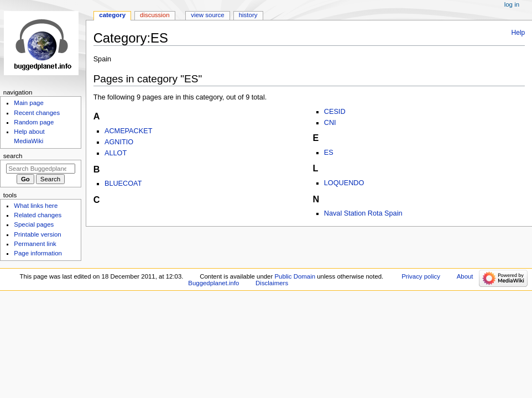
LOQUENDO (344, 183)
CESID (335, 112)
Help (518, 33)
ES (329, 153)
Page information (38, 253)
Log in (512, 4)
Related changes (38, 215)
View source (207, 15)
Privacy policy (421, 276)
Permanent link (35, 244)
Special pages (34, 224)
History (248, 15)
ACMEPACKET (128, 131)
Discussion (155, 15)
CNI (330, 123)
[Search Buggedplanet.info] (41, 169)
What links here (36, 206)
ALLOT (116, 153)
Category (112, 15)
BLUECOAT (123, 184)
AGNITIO (119, 142)
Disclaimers (272, 283)
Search (13, 156)
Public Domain (295, 276)
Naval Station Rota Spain (363, 213)
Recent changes (37, 113)
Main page (29, 103)
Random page (34, 122)
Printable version (37, 234)
